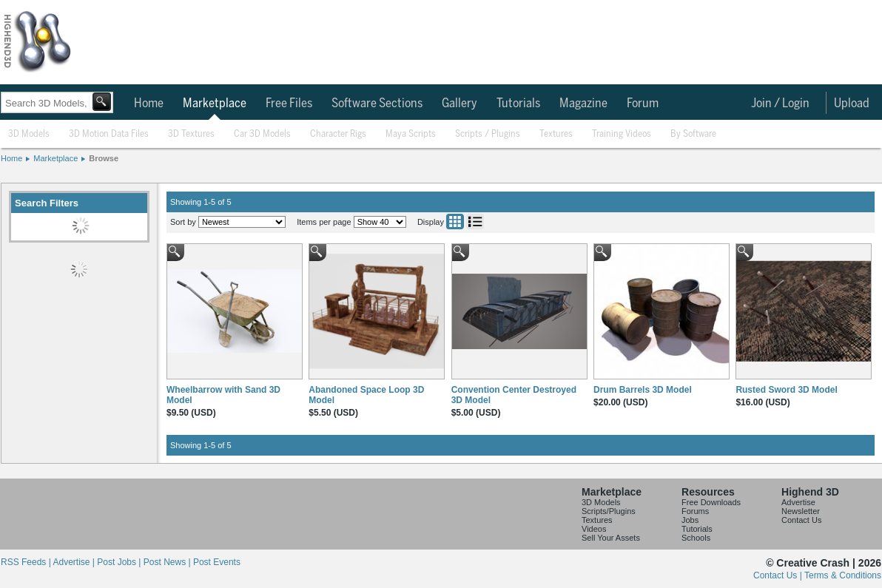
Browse (104, 158)
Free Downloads (711, 502)
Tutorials (518, 104)
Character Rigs (338, 134)
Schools (696, 538)
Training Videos (622, 134)
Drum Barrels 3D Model (643, 390)
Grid (455, 222)
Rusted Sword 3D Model (786, 390)
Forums (695, 511)
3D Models (29, 134)
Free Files (289, 104)
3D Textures (191, 134)
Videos (594, 529)
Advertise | (75, 562)
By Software (693, 134)
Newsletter (801, 511)
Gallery (459, 104)
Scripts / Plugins (488, 134)
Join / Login (780, 104)
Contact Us (801, 520)
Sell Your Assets (611, 538)
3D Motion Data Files (109, 134)
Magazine (583, 104)
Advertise (798, 502)
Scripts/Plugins (609, 511)
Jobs (690, 520)
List (475, 222)
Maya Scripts (411, 134)
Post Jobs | (120, 562)
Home (149, 104)
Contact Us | (779, 575)
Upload (852, 104)
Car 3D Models (262, 134)
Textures (556, 134)
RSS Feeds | (27, 562)
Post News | (168, 562)
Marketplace (215, 104)
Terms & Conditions (843, 575)
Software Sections (377, 104)
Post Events (217, 562)
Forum (643, 104)
